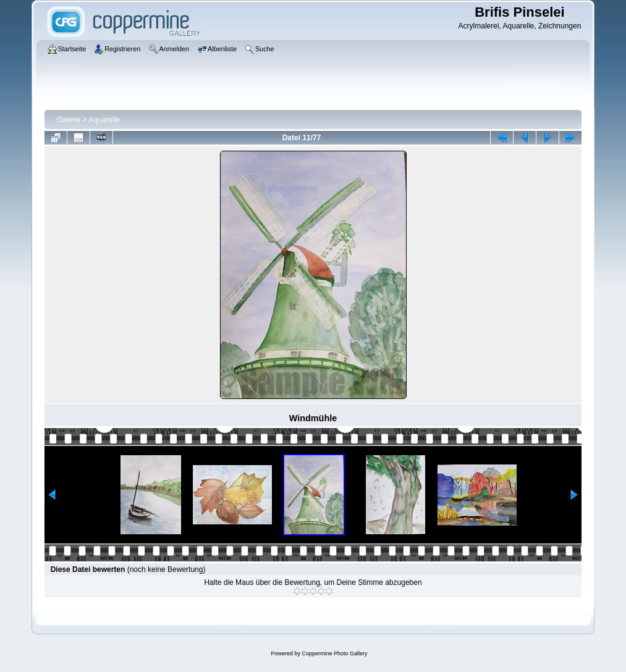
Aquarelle (104, 120)
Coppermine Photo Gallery (334, 653)
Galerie (69, 120)
